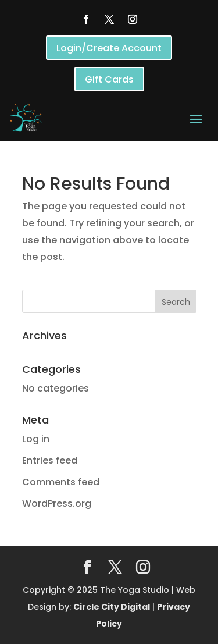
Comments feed (61, 482)
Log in (36, 439)
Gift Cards (109, 79)
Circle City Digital (112, 607)
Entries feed (50, 460)
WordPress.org (57, 504)
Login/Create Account (109, 48)
